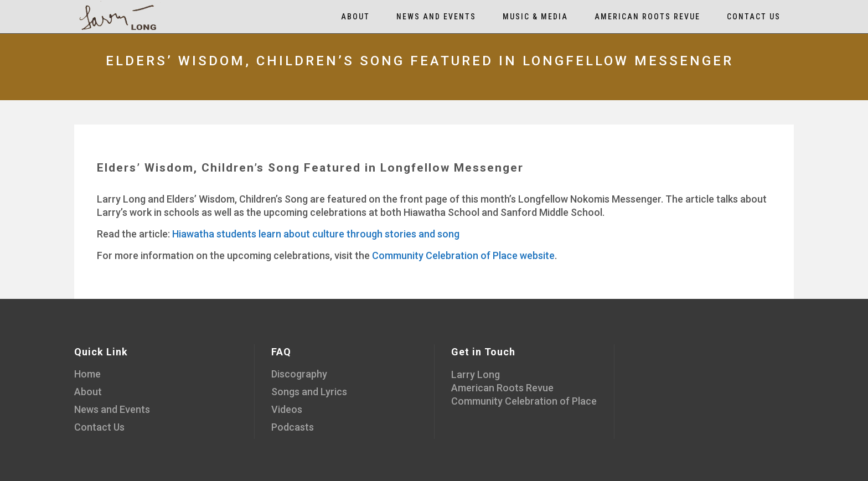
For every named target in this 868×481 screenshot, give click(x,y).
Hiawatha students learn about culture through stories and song (316, 234)
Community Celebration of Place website (463, 255)
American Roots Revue (502, 388)
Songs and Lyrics (309, 392)
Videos (287, 409)
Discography (299, 374)
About (88, 392)
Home (87, 374)
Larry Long (476, 374)
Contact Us (99, 427)
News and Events (112, 409)
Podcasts (293, 427)
